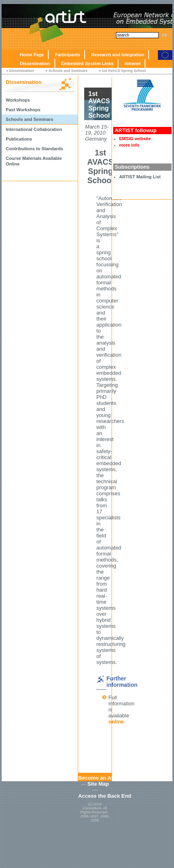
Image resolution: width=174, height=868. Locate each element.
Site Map (98, 784)
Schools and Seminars (68, 71)
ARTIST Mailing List (140, 177)
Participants (67, 55)
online (116, 722)
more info (129, 145)
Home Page (32, 55)
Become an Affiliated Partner (114, 778)
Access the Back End (105, 796)
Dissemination (35, 63)
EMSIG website (135, 139)
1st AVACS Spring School (124, 71)
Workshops (18, 100)
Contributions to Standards (34, 149)
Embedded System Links (87, 63)
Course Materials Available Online (34, 161)
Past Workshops (23, 110)
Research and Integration (118, 55)
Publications (19, 139)
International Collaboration (34, 129)
